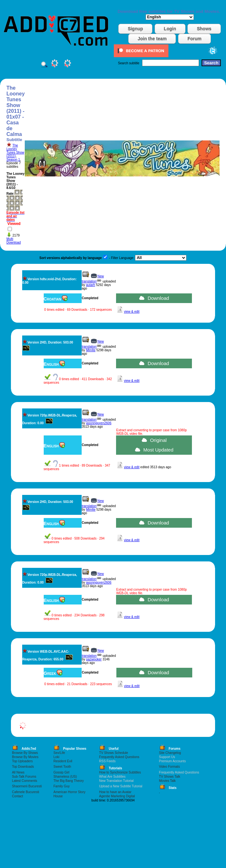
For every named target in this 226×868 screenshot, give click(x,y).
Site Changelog (170, 753)
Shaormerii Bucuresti (27, 786)
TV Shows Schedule (113, 753)
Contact (17, 796)
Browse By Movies (25, 757)
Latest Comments (24, 781)
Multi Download (14, 241)
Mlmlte (91, 350)
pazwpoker (94, 659)
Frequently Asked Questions (119, 757)
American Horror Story (69, 792)
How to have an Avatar (115, 792)
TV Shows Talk (170, 777)
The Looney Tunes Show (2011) (15, 151)
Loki (56, 757)
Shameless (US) (65, 777)
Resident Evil (63, 761)
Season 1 (13, 160)
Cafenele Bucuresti (26, 792)
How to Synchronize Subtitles (120, 772)
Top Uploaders (22, 761)
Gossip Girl (61, 772)
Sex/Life (59, 753)
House (58, 796)
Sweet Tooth (62, 767)
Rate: (10, 194)
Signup (135, 29)
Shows (204, 29)
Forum (194, 39)
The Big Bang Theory (68, 781)
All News (18, 772)
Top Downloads (23, 767)
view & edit (131, 312)
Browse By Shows (25, 753)
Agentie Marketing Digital (117, 796)
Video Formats (170, 767)
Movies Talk (167, 781)
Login (170, 29)
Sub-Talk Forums (24, 777)
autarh (91, 285)
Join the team (152, 39)
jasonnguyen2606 (99, 423)
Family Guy (62, 786)
